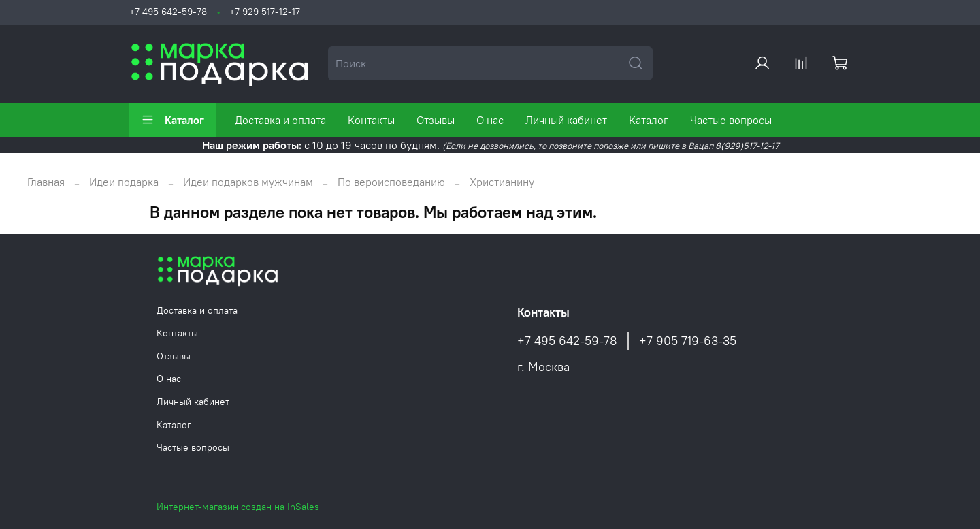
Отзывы (436, 120)
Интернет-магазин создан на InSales (238, 507)
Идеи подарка (124, 182)
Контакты (371, 120)
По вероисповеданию (391, 182)
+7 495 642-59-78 (168, 12)
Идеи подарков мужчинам (248, 182)
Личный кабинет (566, 120)
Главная (46, 182)
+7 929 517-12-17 (265, 12)
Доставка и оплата (280, 120)
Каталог (173, 120)
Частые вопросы (731, 120)
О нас (490, 120)
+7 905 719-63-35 (688, 341)
